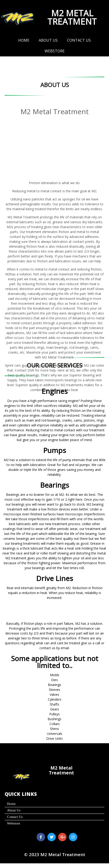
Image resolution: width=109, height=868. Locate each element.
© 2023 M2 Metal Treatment (55, 855)
